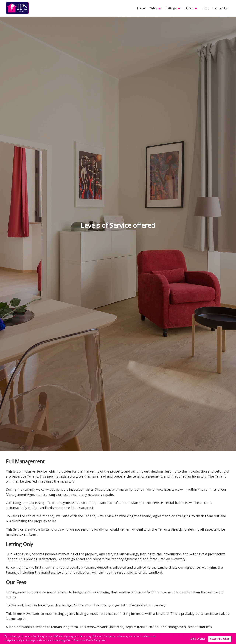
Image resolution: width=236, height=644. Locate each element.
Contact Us (219, 8)
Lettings (164, 8)
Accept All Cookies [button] (220, 639)
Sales (145, 8)
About (185, 8)
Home (132, 8)
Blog (202, 8)
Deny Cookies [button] (198, 639)
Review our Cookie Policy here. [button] (90, 640)
